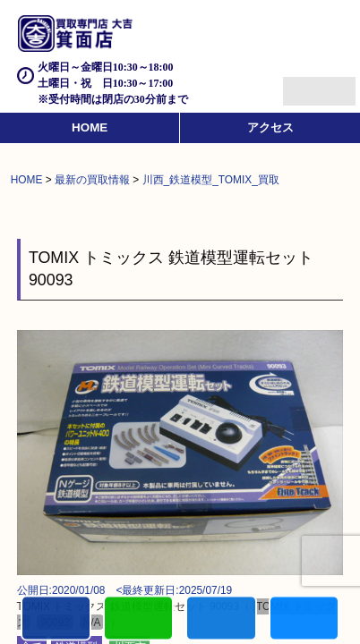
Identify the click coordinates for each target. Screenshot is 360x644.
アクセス (270, 127)
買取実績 (304, 619)
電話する (56, 619)
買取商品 (221, 619)
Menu (300, 84)
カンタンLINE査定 (138, 619)
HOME (90, 127)
